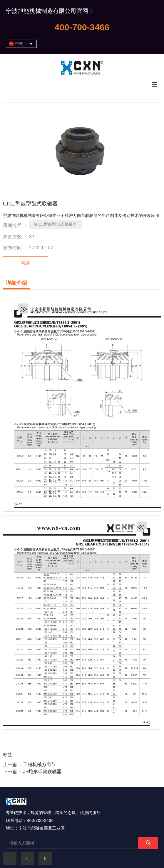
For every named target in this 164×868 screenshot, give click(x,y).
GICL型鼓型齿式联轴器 (55, 224)
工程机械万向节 (39, 765)
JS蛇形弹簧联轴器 (42, 772)
